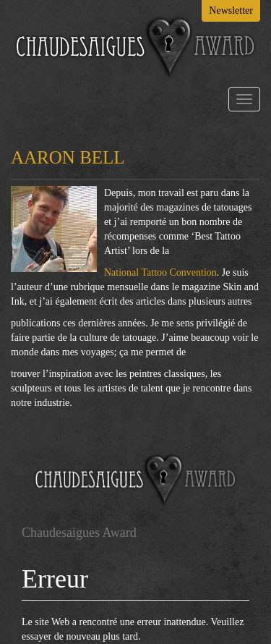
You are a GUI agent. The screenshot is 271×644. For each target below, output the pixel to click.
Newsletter (231, 10)
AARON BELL (68, 157)
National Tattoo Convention (160, 272)
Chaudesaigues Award (79, 533)
